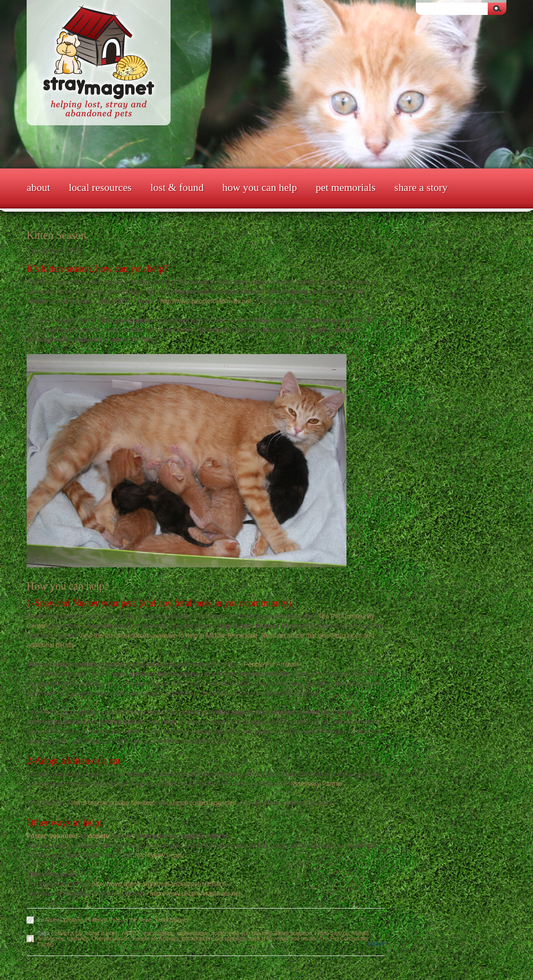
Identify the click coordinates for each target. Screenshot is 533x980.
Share (375, 943)
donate (98, 836)
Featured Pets (103, 920)
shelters (143, 803)
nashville (78, 939)
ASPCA (131, 933)
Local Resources (100, 187)
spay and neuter (296, 939)
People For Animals (271, 664)
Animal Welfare (63, 920)
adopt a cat (69, 933)
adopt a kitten (102, 933)
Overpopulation (110, 939)
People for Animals (156, 939)
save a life (261, 939)
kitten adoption (294, 933)
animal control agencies (203, 803)
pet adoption (197, 939)
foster (219, 933)
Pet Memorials (346, 187)
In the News (138, 920)
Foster (36, 836)
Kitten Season (332, 933)
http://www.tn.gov (159, 855)
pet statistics (231, 939)
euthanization (193, 933)
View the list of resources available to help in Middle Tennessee (168, 636)
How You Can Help (260, 187)
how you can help (251, 933)
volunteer (64, 836)
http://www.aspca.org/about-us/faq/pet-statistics (159, 884)
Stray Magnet (172, 920)
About (38, 187)
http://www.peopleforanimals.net (206, 301)
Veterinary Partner (317, 784)
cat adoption (159, 933)
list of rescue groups (100, 803)
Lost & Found (177, 187)
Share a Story (421, 187)
